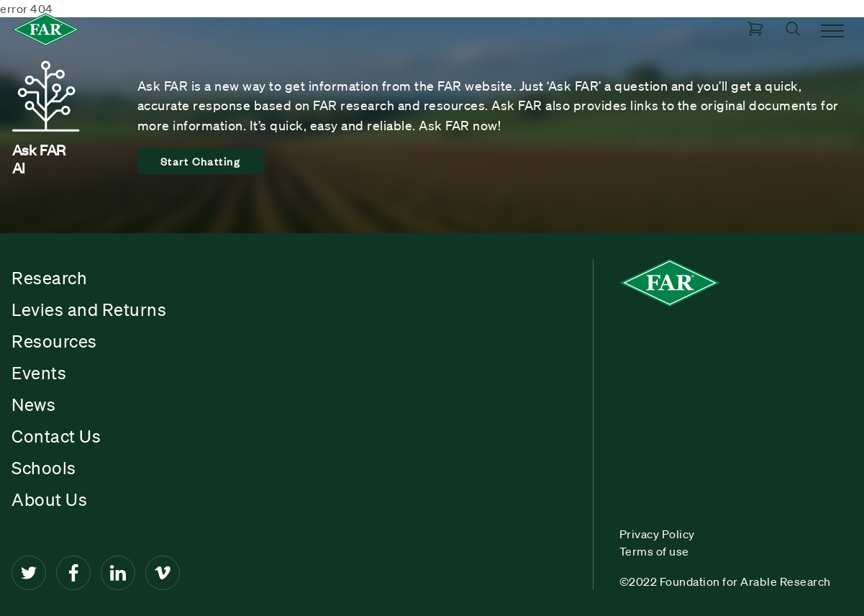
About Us (49, 499)
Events (39, 373)
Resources (54, 341)
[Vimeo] (163, 573)
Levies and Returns (89, 309)
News (33, 404)
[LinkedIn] (118, 573)
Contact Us (56, 436)
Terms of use (654, 551)
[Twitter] (29, 573)
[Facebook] (73, 573)
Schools (44, 468)
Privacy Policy (657, 534)
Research (49, 278)
